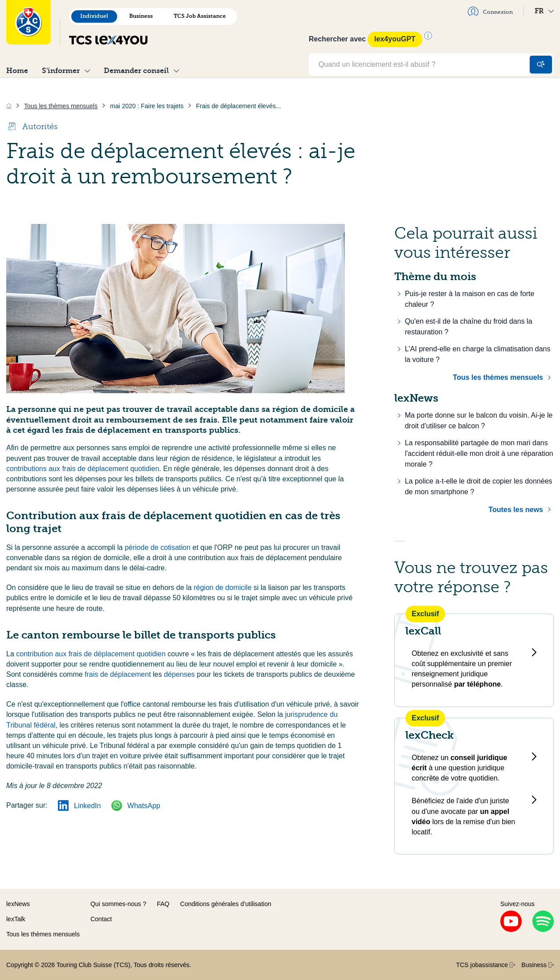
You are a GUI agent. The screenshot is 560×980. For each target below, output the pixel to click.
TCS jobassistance (486, 965)
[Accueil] (9, 106)
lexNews (18, 904)
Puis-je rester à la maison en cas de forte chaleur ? (470, 299)
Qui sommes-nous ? (118, 904)
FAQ (163, 904)
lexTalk (16, 919)
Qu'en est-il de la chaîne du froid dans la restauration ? (469, 327)
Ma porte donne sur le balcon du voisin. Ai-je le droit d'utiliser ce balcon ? (479, 421)
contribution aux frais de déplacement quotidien (92, 654)
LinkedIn (79, 806)
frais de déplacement (119, 674)
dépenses (180, 674)
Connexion (490, 11)
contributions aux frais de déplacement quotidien (83, 469)
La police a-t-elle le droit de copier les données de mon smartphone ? (479, 486)
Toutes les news (516, 510)
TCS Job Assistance (200, 16)
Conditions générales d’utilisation (226, 904)
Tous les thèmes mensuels (498, 377)
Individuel (94, 16)
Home (17, 71)
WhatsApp (136, 806)
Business (141, 16)
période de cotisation (159, 547)
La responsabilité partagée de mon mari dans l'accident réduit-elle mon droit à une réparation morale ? (479, 453)
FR (544, 11)
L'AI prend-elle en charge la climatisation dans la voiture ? (478, 354)
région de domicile (224, 588)
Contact (101, 919)
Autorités (32, 126)
